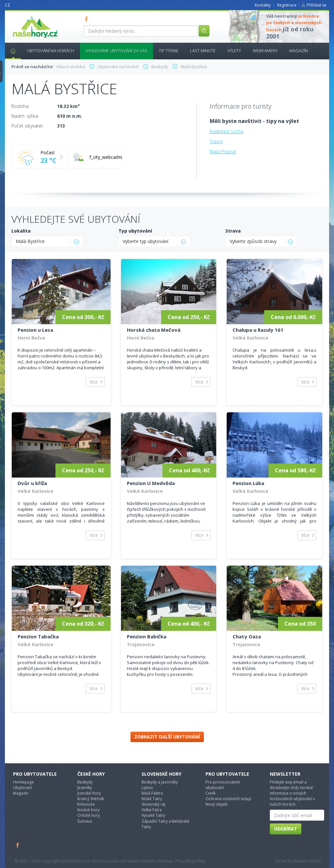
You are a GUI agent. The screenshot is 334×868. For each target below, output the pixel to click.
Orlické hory (89, 815)
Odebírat (286, 829)
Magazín (299, 51)
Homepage (23, 782)
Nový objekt (217, 804)
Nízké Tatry (152, 799)
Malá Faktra (152, 793)
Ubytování (23, 788)
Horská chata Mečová (154, 330)
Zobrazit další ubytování (167, 737)
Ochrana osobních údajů (228, 799)
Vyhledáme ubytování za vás (116, 51)
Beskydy (85, 782)
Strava (233, 231)
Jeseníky (85, 788)
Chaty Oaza (247, 636)
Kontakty (263, 5)
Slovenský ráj (153, 804)
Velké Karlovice (250, 338)
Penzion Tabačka (38, 636)
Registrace (287, 5)
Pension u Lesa (35, 330)
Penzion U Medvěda (151, 483)
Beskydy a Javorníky (160, 782)
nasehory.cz (23, 15)
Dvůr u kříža (32, 483)
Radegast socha (227, 131)
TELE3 (316, 861)
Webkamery (265, 51)
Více (94, 382)
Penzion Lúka (248, 483)
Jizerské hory (89, 793)
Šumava (85, 821)
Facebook (18, 845)
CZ (8, 5)
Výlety (234, 51)
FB (88, 19)
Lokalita (21, 231)
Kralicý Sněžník (91, 799)
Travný (216, 141)
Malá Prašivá (223, 152)
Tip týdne (169, 51)
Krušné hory (88, 810)
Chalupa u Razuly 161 (258, 330)
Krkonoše (86, 804)
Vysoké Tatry (153, 815)
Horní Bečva (31, 338)
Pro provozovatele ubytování (223, 785)
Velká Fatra (152, 810)
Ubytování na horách (51, 51)
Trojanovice (141, 644)
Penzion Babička (147, 636)
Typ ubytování (135, 231)
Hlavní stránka (10, 51)
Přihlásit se (317, 5)
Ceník (211, 793)
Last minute (203, 51)
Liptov (147, 788)
